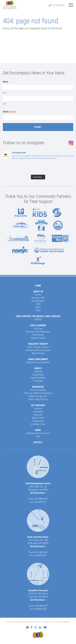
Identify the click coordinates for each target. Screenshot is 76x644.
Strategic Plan (38, 298)
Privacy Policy (47, 622)
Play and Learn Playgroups (38, 332)
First (5, 93)
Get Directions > (38, 493)
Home (38, 286)
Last (5, 104)
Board (38, 307)
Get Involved (38, 405)
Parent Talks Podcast (38, 399)
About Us (38, 292)
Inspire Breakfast (38, 378)
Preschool (38, 329)
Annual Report (38, 301)
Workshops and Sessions (38, 362)
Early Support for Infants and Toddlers (38, 316)
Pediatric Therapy (38, 344)
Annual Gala (38, 375)
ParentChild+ (38, 335)
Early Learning (38, 325)
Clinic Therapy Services (38, 347)
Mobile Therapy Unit (38, 396)
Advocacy (38, 415)
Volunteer (38, 408)
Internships (38, 412)
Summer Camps (38, 338)
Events (38, 368)
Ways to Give (38, 418)
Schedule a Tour (38, 424)
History (38, 295)
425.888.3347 (58, 5)
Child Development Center (38, 433)
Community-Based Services (38, 350)
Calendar (38, 372)
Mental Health (38, 353)
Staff (38, 304)
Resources (38, 387)
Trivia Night (38, 381)
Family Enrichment (38, 359)
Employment (38, 421)
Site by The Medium (63, 622)
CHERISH (38, 319)
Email (9, 112)
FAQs (38, 310)
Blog (38, 436)
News (38, 430)
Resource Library (38, 390)
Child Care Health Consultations (38, 393)
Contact (38, 442)
